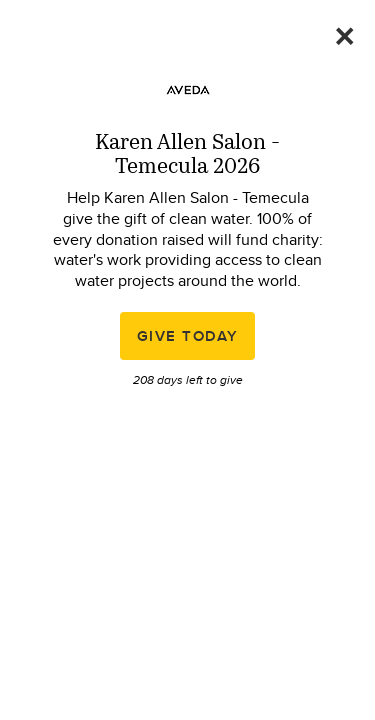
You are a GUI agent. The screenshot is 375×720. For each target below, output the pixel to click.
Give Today (188, 336)
